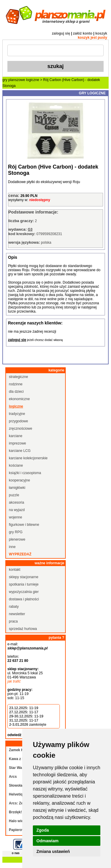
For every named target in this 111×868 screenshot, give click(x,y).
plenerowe (17, 539)
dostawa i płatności (24, 599)
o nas (16, 853)
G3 (30, 229)
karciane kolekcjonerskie (28, 458)
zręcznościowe (21, 429)
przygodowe (18, 421)
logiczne (33, 80)
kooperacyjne (19, 480)
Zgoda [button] (43, 830)
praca (13, 621)
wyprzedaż (20, 554)
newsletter (17, 614)
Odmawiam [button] (48, 841)
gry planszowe (14, 80)
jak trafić (14, 681)
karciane (16, 436)
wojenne (16, 517)
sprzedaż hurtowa (23, 629)
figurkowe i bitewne (24, 525)
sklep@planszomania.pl (28, 648)
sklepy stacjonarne (24, 577)
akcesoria (16, 502)
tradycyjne (17, 414)
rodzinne (16, 384)
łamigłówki (17, 488)
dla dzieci (16, 392)
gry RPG (16, 532)
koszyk (101, 33)
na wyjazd (17, 510)
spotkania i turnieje (24, 584)
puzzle (14, 495)
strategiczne (18, 377)
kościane (16, 465)
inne (12, 547)
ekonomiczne (19, 399)
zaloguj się (61, 33)
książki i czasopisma (25, 473)
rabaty (14, 607)
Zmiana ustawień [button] (53, 851)
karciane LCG (20, 451)
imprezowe (17, 443)
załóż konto (83, 33)
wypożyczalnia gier (24, 592)
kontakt (15, 570)
